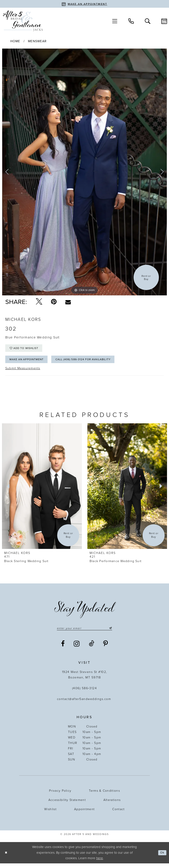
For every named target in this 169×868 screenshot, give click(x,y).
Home (15, 41)
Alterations (112, 805)
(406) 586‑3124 (85, 693)
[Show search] (148, 21)
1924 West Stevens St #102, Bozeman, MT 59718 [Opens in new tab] (85, 679)
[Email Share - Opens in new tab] (68, 302)
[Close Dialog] (7, 857)
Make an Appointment (30, 363)
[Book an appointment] (84, 4)
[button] (115, 21)
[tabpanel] (84, 172)
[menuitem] (115, 21)
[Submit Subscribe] (114, 632)
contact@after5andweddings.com (85, 704)
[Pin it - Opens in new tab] (54, 302)
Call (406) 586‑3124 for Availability (96, 363)
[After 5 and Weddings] (23, 21)
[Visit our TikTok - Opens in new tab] (92, 648)
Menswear (37, 41)
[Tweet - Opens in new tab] (39, 302)
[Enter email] (84, 632)
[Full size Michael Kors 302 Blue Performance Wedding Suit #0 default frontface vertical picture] (84, 172)
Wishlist (50, 814)
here (100, 863)
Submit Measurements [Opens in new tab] (23, 372)
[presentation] (42, 490)
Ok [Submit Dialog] (162, 857)
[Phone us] (131, 21)
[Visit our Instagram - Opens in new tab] (77, 648)
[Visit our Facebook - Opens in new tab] (63, 648)
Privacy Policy (60, 795)
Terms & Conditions (104, 795)
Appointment (84, 814)
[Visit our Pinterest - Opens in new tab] (106, 648)
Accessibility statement (67, 805)
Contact (118, 814)
